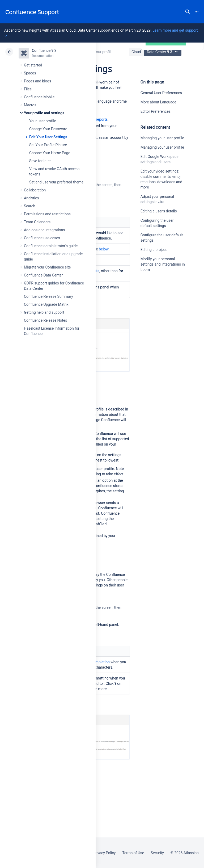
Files (28, 89)
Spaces (30, 73)
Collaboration (35, 190)
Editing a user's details (159, 211)
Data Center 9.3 (163, 52)
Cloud (136, 52)
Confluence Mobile (39, 97)
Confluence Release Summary (48, 296)
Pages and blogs (37, 81)
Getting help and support (44, 312)
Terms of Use (133, 853)
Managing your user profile (162, 138)
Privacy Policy (104, 853)
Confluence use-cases (42, 238)
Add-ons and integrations (44, 230)
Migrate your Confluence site (47, 267)
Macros (30, 105)
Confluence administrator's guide (51, 246)
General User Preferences (161, 93)
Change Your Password (48, 129)
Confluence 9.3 (44, 51)
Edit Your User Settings (48, 137)
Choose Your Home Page (50, 153)
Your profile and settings (44, 113)
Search (188, 12)
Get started (33, 65)
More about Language (158, 102)
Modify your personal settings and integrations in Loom (163, 264)
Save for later (40, 161)
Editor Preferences (156, 111)
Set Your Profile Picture (48, 145)
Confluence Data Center (43, 275)
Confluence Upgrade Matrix (46, 304)
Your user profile (43, 121)
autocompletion (97, 662)
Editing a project (154, 250)
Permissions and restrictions (47, 214)
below (104, 249)
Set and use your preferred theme (56, 182)
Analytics (31, 198)
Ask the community (159, 322)
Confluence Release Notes (45, 320)
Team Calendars (37, 222)
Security (157, 853)
